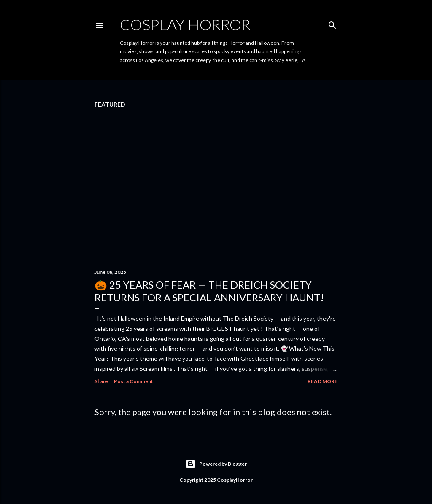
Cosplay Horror (185, 24)
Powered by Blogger (216, 464)
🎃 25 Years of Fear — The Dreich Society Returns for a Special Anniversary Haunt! (209, 291)
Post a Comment (134, 381)
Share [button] (101, 381)
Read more (323, 381)
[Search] (332, 23)
